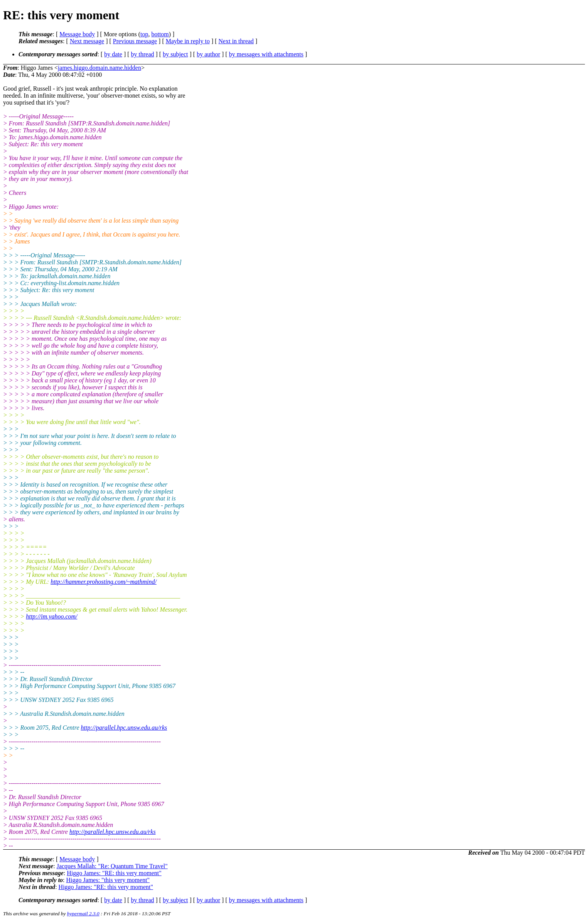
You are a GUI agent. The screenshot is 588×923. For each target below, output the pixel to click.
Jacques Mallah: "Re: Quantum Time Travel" (112, 866)
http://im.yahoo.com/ (51, 616)
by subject (175, 54)
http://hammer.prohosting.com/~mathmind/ (104, 582)
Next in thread (236, 41)
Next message (87, 41)
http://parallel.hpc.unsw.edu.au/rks (124, 728)
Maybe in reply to (188, 41)
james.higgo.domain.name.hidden (99, 68)
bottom (160, 34)
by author (208, 54)
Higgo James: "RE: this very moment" (114, 873)
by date (113, 54)
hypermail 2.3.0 (83, 914)
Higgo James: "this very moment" (108, 880)
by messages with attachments (266, 54)
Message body (77, 34)
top (144, 34)
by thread (143, 54)
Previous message (135, 41)
